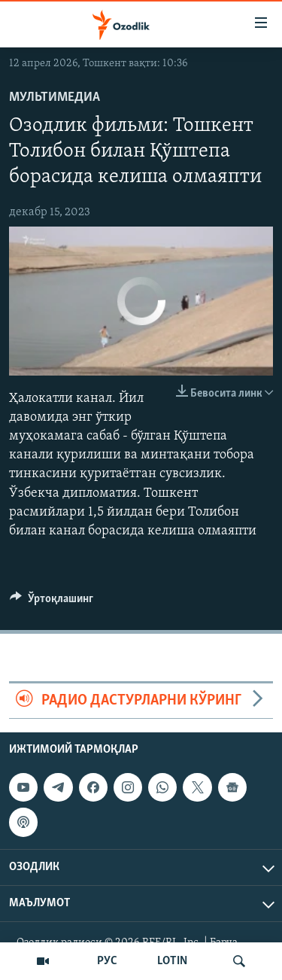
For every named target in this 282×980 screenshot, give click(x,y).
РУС (107, 961)
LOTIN (172, 961)
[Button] (52, 602)
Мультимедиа (55, 97)
